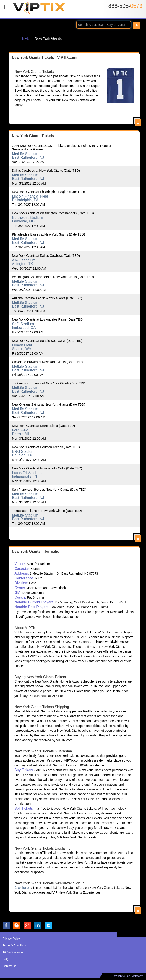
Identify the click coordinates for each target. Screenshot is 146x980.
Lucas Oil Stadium (27, 473)
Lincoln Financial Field (30, 196)
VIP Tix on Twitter (48, 925)
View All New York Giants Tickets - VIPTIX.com (138, 123)
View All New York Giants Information (138, 910)
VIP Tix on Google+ (27, 925)
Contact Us (9, 966)
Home (12, 38)
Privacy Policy (11, 939)
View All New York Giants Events (138, 538)
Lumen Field (22, 345)
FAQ (5, 959)
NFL (25, 39)
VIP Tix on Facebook (6, 925)
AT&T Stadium (24, 260)
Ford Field (20, 430)
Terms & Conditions (15, 945)
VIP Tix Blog (17, 925)
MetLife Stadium (25, 154)
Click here (21, 888)
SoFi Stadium (23, 324)
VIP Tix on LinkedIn (38, 925)
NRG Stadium (23, 451)
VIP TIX (39, 10)
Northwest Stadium (27, 218)
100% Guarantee (13, 952)
